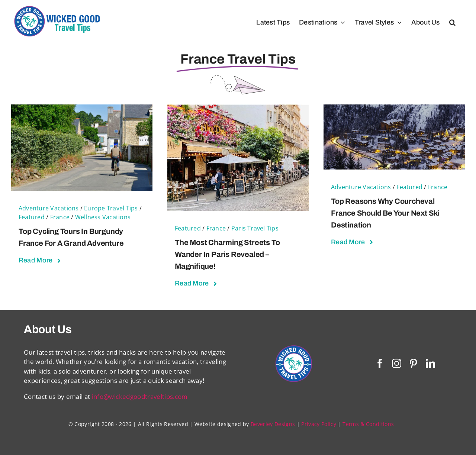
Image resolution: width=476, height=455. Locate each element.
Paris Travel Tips (255, 228)
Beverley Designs (273, 424)
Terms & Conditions (368, 424)
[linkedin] (430, 363)
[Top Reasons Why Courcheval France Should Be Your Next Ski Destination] (394, 109)
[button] (452, 22)
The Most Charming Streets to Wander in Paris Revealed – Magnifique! (227, 254)
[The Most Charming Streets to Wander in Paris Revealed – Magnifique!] (238, 109)
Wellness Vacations (103, 217)
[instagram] (397, 363)
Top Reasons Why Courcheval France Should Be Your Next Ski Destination (385, 213)
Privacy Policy (319, 424)
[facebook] (380, 363)
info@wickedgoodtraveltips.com (140, 396)
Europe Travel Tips (111, 208)
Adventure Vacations (49, 208)
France (60, 217)
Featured (32, 217)
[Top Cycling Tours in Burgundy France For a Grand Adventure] (82, 109)
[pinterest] (413, 363)
